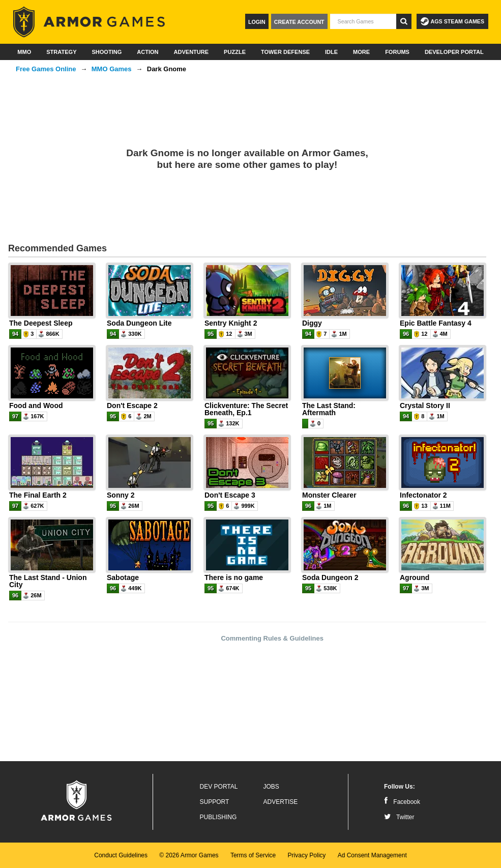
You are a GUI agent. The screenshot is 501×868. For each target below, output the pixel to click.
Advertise (281, 802)
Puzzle (235, 52)
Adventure (191, 52)
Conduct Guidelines (121, 855)
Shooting (107, 52)
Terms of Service (253, 855)
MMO (24, 52)
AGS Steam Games (452, 21)
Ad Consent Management (372, 855)
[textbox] (363, 21)
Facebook (402, 802)
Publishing (218, 817)
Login (257, 22)
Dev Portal (219, 787)
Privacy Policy (307, 855)
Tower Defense (285, 52)
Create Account (299, 22)
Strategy (61, 52)
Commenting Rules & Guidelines (272, 638)
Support (215, 802)
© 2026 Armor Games (189, 855)
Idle (331, 52)
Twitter (399, 817)
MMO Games (112, 69)
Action (148, 52)
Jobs (271, 787)
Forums (397, 52)
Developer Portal (454, 52)
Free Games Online (46, 69)
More (361, 52)
